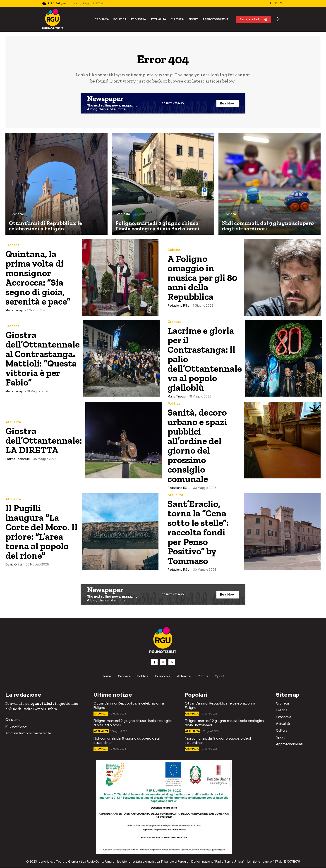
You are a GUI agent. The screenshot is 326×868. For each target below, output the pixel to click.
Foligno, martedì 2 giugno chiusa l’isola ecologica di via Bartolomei (133, 723)
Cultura (174, 250)
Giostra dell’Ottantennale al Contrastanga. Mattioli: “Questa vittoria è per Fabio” (43, 358)
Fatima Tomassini (18, 459)
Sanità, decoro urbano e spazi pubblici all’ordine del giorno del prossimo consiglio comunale (198, 446)
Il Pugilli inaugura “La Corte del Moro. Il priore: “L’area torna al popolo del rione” (42, 532)
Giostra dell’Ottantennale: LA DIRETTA (44, 440)
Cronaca (17, 214)
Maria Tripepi (14, 310)
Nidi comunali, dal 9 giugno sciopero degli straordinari (127, 741)
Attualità (124, 214)
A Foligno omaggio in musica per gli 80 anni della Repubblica (203, 278)
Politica (174, 404)
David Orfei (14, 564)
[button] (278, 19)
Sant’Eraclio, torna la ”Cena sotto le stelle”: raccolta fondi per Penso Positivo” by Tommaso (198, 532)
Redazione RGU (179, 306)
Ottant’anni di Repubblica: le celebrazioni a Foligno (129, 705)
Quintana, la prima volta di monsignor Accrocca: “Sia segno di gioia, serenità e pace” (38, 278)
